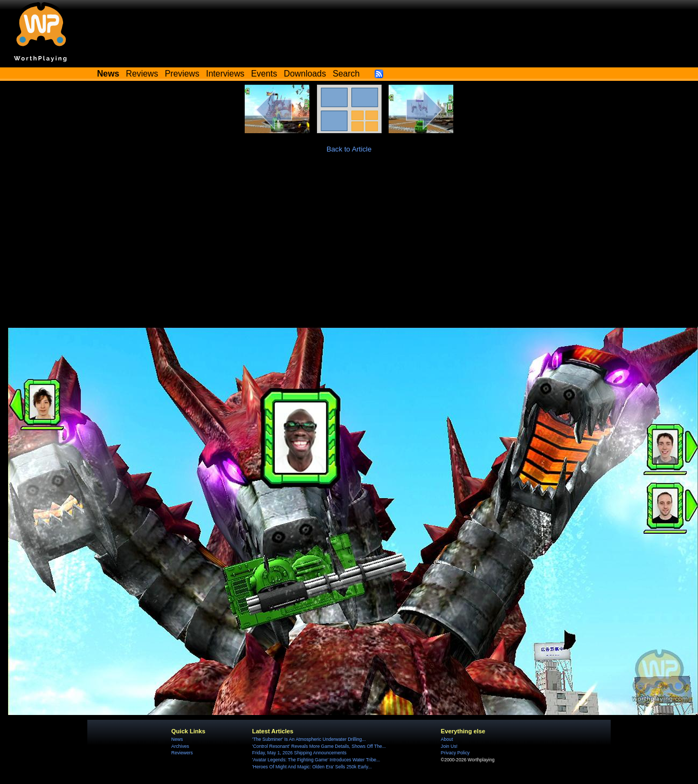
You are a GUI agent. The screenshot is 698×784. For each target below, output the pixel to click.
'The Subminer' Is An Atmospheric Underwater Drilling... (309, 739)
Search (346, 74)
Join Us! (449, 746)
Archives (180, 746)
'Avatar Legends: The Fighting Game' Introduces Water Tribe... (316, 760)
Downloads (305, 74)
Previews (182, 74)
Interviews (225, 74)
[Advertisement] (349, 246)
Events (264, 74)
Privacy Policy (455, 753)
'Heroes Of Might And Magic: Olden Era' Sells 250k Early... (312, 767)
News (177, 739)
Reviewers (182, 753)
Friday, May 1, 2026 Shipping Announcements (299, 753)
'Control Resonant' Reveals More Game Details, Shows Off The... (319, 746)
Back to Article (349, 149)
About (447, 739)
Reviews (142, 74)
